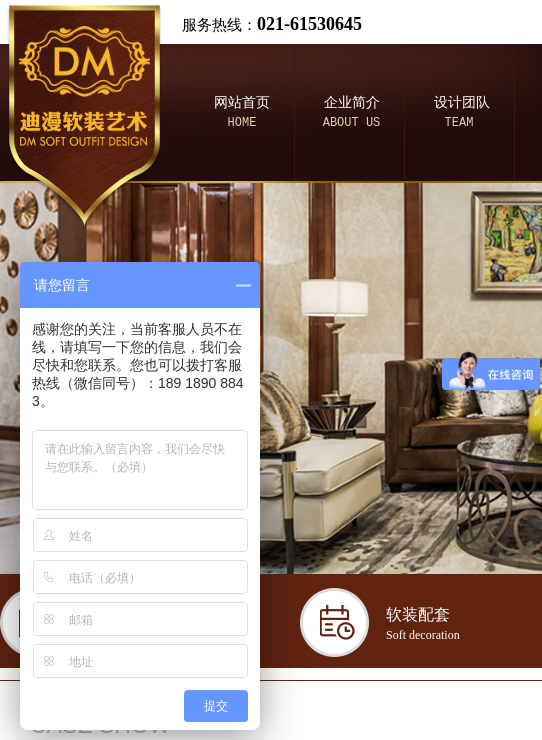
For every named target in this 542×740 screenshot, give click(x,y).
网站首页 (242, 102)
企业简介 (352, 102)
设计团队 (462, 102)
